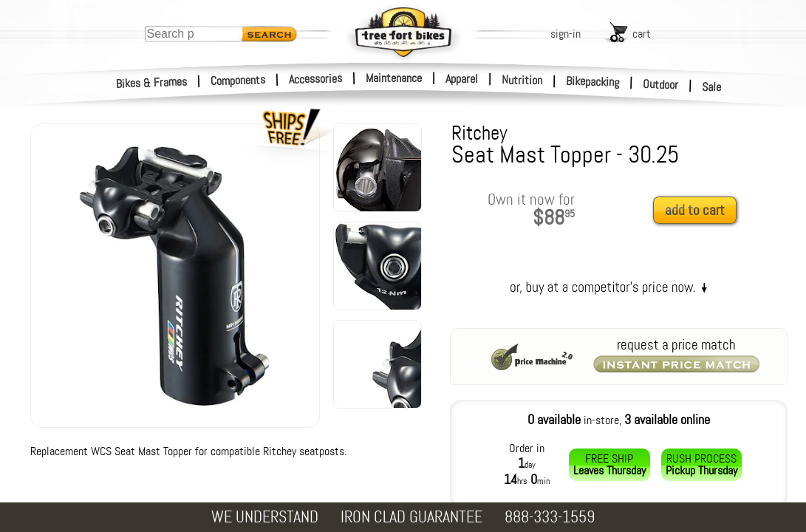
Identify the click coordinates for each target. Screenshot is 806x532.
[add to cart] (699, 211)
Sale (712, 87)
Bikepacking (593, 82)
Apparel (462, 79)
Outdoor (661, 84)
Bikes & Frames (152, 83)
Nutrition (522, 80)
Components (238, 80)
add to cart (695, 210)
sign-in (566, 34)
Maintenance (394, 78)
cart (642, 34)
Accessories (315, 79)
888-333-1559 (550, 517)
